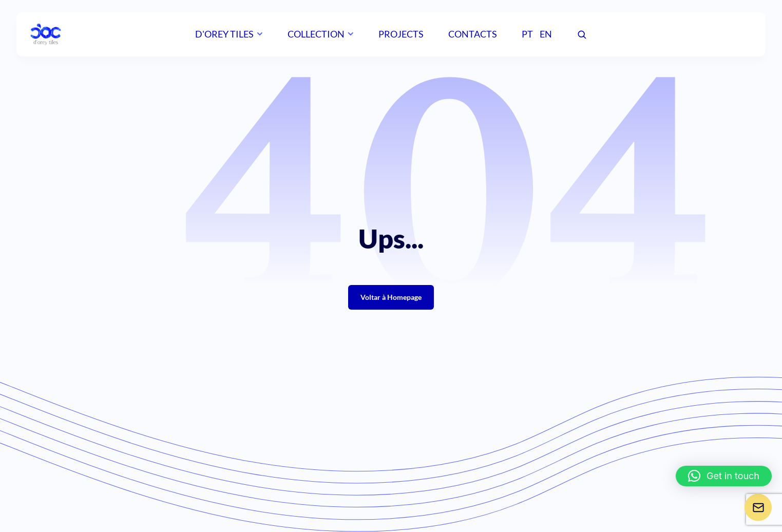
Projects (401, 34)
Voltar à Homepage (391, 297)
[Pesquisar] (582, 35)
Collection (316, 34)
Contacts (473, 34)
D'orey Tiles (224, 34)
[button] (724, 476)
